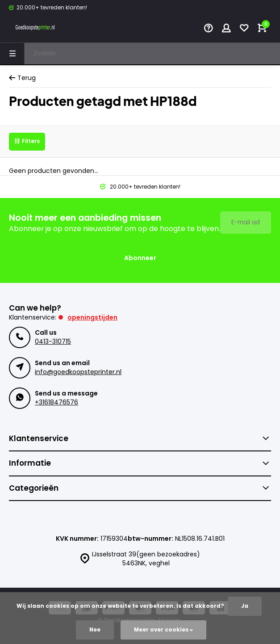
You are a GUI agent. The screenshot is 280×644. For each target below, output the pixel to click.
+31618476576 (56, 402)
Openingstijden (92, 317)
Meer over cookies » (163, 630)
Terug (22, 78)
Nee (95, 630)
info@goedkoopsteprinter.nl (78, 372)
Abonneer (140, 258)
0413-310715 (53, 341)
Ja (245, 606)
